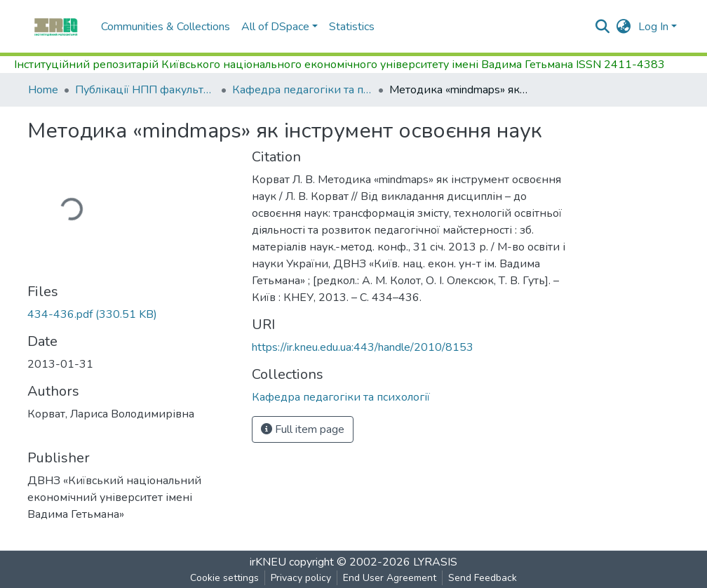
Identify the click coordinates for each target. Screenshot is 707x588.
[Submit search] (603, 27)
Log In (653, 27)
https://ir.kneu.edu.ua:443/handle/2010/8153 (363, 347)
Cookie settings (224, 578)
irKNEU (268, 562)
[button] (624, 27)
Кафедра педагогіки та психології (302, 90)
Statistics (352, 27)
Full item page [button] (303, 429)
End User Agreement (390, 578)
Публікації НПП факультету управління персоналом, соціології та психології (145, 90)
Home (43, 90)
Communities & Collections (166, 27)
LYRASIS (435, 562)
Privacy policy (301, 578)
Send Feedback (483, 578)
